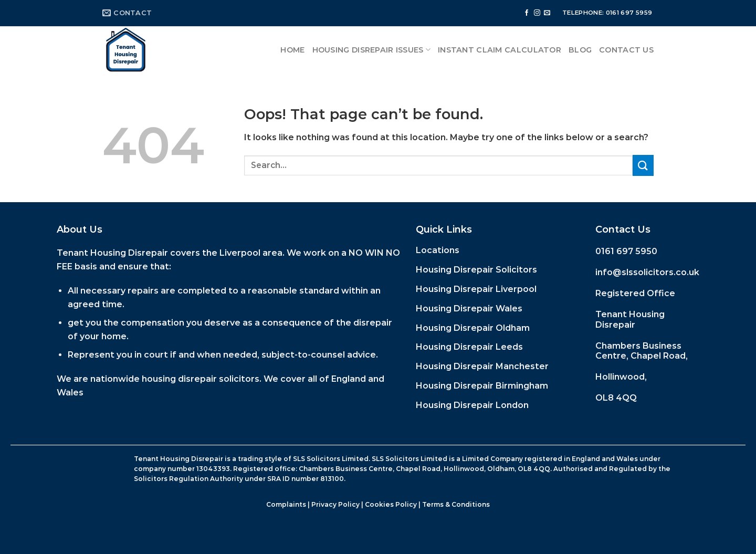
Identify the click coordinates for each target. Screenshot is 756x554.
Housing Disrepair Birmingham (482, 386)
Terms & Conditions (456, 504)
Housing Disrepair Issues (371, 50)
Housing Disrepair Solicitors (476, 270)
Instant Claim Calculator (500, 50)
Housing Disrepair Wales (469, 309)
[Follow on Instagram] (537, 13)
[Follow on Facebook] (527, 13)
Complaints (286, 504)
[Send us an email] (547, 13)
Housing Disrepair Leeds (469, 347)
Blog (580, 50)
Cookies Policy (391, 504)
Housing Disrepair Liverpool (476, 289)
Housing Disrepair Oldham (473, 328)
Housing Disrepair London (472, 405)
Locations (438, 250)
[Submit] (643, 165)
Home (292, 50)
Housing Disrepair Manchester (482, 366)
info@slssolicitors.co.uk (647, 272)
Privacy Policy (335, 504)
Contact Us (626, 50)
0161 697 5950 (626, 251)
